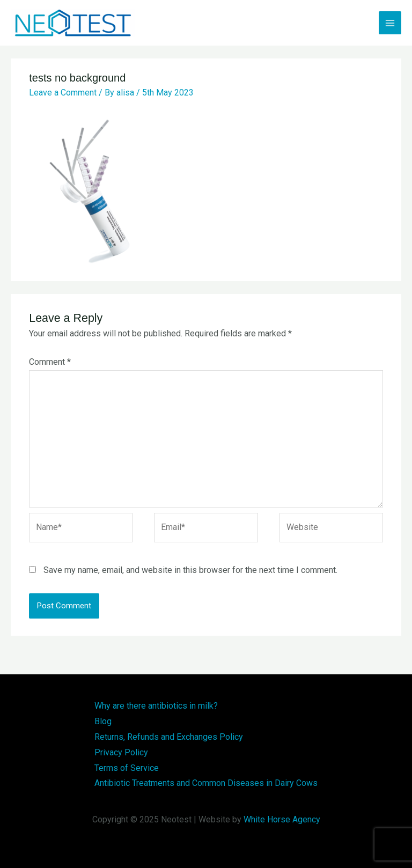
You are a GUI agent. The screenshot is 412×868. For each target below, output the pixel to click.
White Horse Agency (282, 819)
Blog (103, 721)
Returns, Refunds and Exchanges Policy (169, 737)
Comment (50, 362)
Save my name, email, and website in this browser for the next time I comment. (190, 570)
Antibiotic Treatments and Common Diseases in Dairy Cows (206, 783)
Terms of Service (127, 768)
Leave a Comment (63, 93)
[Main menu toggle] (390, 23)
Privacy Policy (121, 752)
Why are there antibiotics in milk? (156, 706)
